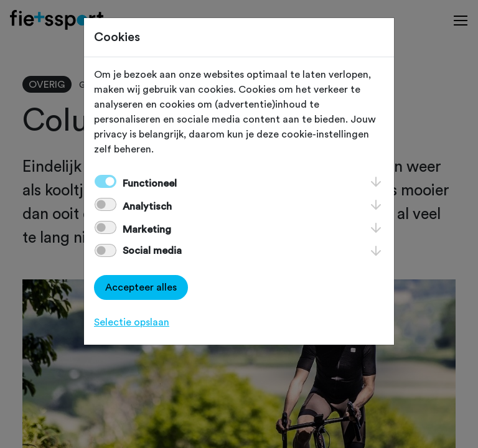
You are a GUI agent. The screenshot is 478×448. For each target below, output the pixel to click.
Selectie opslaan (132, 322)
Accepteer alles (141, 287)
